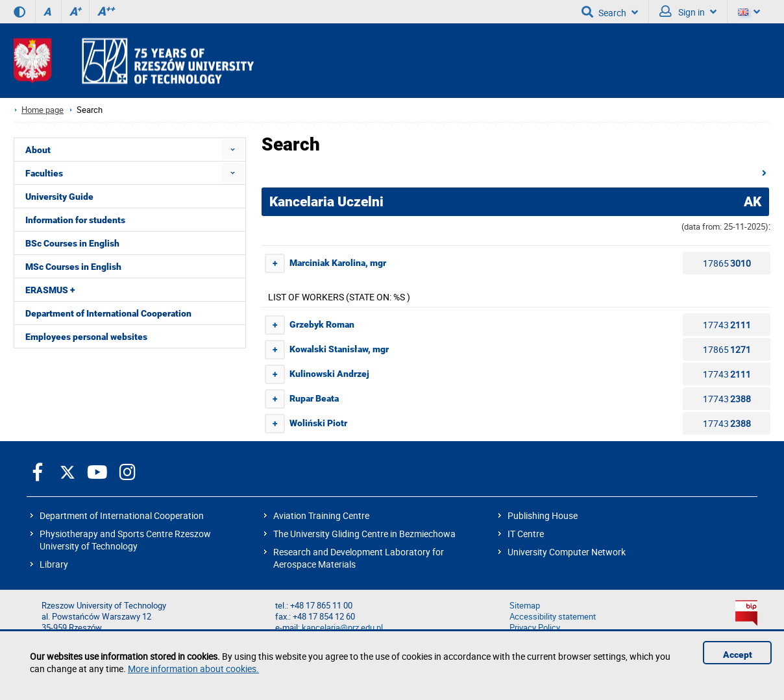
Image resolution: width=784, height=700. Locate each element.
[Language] (749, 12)
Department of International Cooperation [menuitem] (108, 313)
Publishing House (543, 515)
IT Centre (526, 534)
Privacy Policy (535, 628)
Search (610, 12)
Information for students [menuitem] (75, 220)
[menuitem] (233, 150)
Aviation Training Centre (321, 515)
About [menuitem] (38, 150)
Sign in (688, 12)
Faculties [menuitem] (44, 173)
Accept (738, 655)
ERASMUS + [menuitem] (50, 290)
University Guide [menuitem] (59, 197)
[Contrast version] (19, 12)
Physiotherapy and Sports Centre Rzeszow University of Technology (125, 540)
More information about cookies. (193, 669)
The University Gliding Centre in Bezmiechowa (364, 534)
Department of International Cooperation (122, 515)
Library (54, 564)
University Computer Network (567, 552)
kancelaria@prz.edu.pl (342, 628)
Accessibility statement (553, 617)
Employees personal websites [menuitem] (86, 337)
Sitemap (525, 606)
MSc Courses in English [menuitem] (73, 267)
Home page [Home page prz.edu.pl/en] (43, 110)
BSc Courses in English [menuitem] (72, 243)
